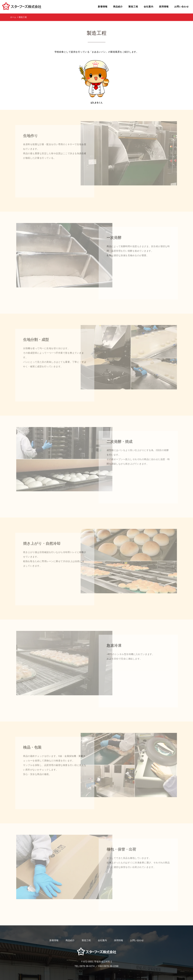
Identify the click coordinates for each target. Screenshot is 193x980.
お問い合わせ (137, 926)
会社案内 (102, 926)
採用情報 (119, 926)
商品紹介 (70, 926)
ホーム (13, 17)
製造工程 (86, 926)
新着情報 (54, 926)
